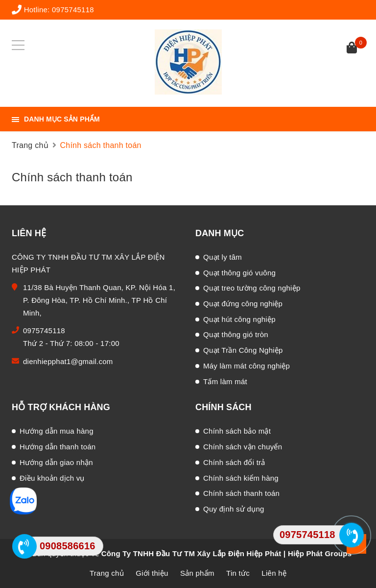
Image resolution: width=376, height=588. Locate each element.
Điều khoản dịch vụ (52, 478)
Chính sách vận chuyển (243, 447)
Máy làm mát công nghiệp (247, 366)
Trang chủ (107, 573)
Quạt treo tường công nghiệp (252, 288)
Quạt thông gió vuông (239, 273)
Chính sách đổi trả (234, 462)
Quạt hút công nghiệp (239, 319)
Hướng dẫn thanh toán (58, 447)
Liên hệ (274, 573)
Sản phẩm (197, 573)
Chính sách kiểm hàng (241, 478)
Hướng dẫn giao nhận (56, 462)
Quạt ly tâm (223, 257)
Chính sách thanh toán (72, 177)
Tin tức (238, 573)
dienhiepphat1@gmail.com (68, 361)
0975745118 (73, 10)
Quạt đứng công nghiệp (243, 304)
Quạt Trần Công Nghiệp (243, 350)
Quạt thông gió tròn (236, 334)
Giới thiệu (152, 573)
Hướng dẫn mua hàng (57, 431)
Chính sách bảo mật (237, 431)
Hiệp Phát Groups (320, 553)
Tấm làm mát (225, 381)
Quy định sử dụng (234, 509)
